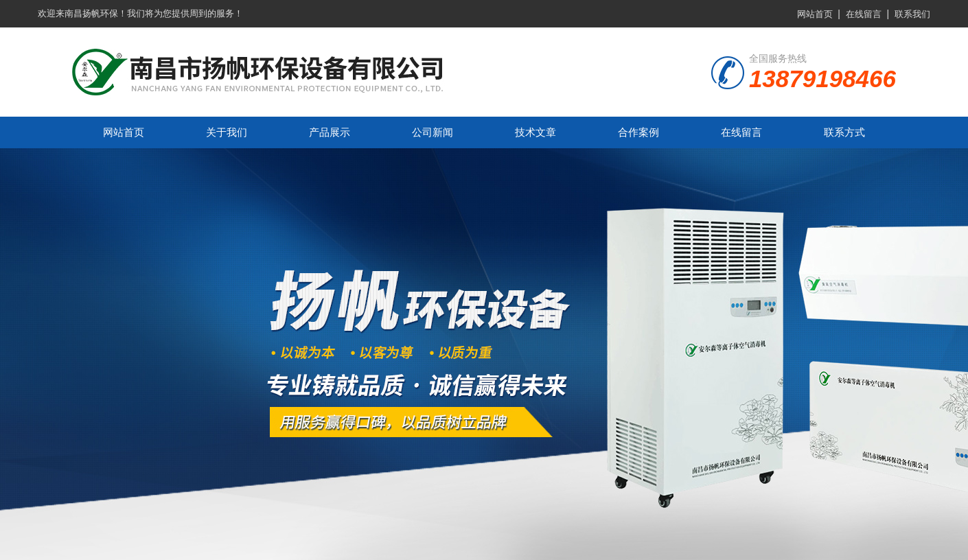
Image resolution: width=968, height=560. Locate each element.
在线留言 (864, 14)
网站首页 (815, 14)
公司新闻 (433, 132)
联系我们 (912, 14)
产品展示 (330, 132)
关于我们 (227, 132)
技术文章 (535, 132)
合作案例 (638, 132)
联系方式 (844, 132)
